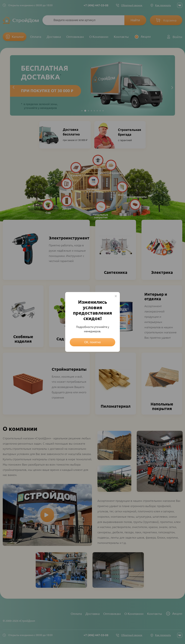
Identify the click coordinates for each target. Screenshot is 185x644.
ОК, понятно (93, 342)
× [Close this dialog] (116, 296)
